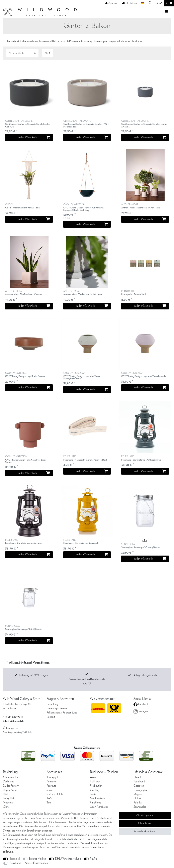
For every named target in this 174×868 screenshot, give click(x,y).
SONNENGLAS (140, 546)
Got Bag (95, 790)
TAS (49, 798)
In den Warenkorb (34, 137)
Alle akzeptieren (145, 815)
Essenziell (15, 859)
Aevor (93, 777)
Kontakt (51, 717)
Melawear (8, 803)
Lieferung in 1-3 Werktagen (33, 675)
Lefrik (93, 794)
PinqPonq (95, 803)
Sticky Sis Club (55, 794)
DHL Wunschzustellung (68, 859)
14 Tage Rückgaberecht (145, 675)
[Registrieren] (129, 3)
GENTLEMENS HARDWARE (29, 124)
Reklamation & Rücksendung (62, 713)
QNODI (22, 206)
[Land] (142, 3)
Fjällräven (95, 782)
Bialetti (137, 777)
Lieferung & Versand (57, 708)
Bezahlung (52, 704)
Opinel (137, 798)
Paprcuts (51, 786)
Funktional (15, 863)
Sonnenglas (140, 807)
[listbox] (29, 91)
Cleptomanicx (11, 777)
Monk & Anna (98, 798)
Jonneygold (53, 777)
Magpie (138, 794)
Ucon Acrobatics (99, 807)
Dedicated (9, 782)
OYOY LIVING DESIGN (87, 208)
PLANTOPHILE (134, 293)
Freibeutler (96, 786)
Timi (49, 803)
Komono (51, 782)
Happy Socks (10, 790)
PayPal (94, 859)
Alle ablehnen (145, 823)
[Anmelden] (111, 3)
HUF (6, 794)
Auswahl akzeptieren (145, 831)
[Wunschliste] (159, 3)
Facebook (143, 704)
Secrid (50, 790)
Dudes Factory (11, 786)
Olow (6, 807)
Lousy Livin (9, 798)
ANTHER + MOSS (141, 206)
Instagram (144, 711)
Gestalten (139, 786)
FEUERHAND (85, 458)
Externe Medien (37, 859)
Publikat (138, 803)
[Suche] (150, 3)
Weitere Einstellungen (36, 863)
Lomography (140, 790)
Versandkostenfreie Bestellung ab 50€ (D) (87, 682)
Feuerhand (139, 782)
